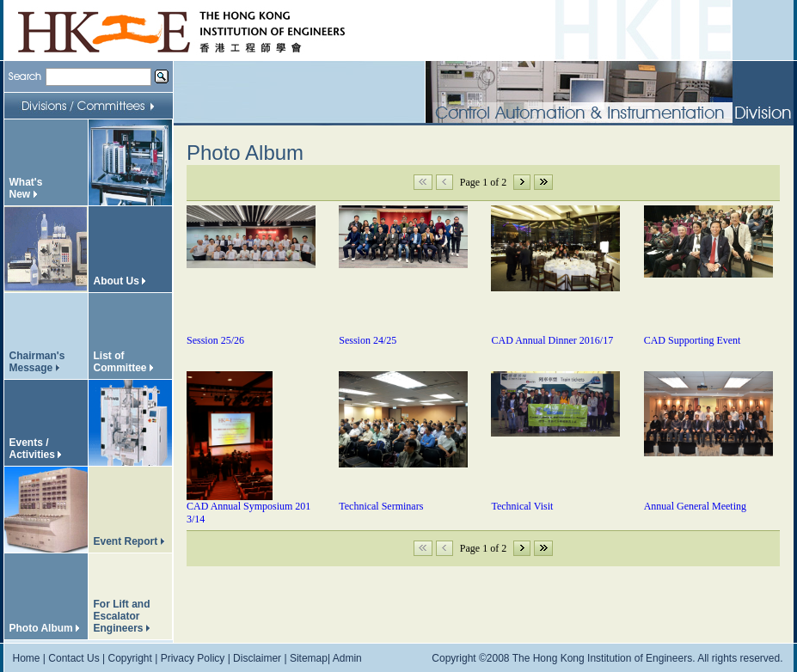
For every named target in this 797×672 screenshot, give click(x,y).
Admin (347, 658)
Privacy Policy (193, 658)
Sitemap (309, 658)
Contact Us (74, 658)
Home (27, 658)
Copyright (129, 658)
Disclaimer (257, 658)
